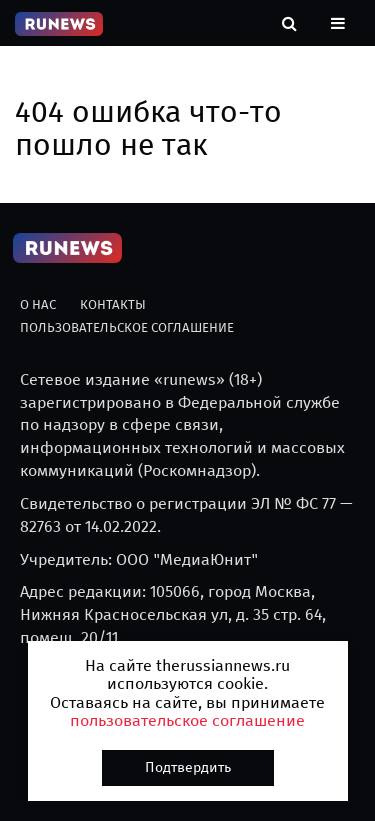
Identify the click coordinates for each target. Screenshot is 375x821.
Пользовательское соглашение (127, 327)
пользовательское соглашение (187, 720)
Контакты (113, 304)
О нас (38, 304)
